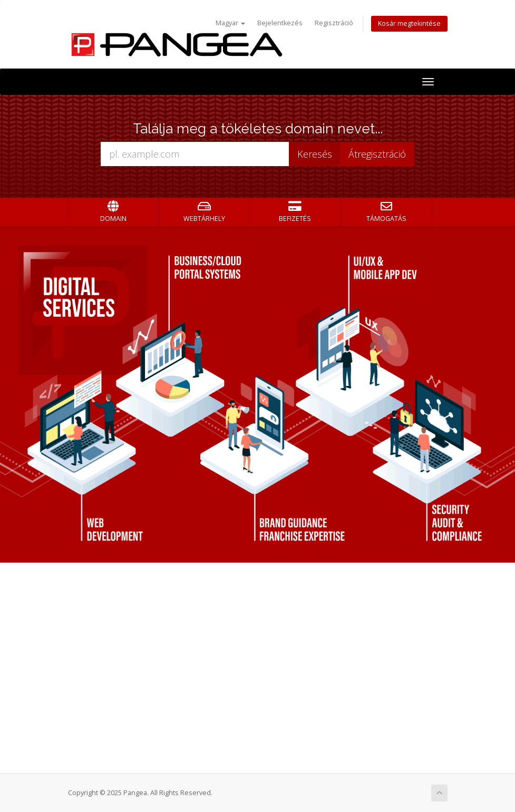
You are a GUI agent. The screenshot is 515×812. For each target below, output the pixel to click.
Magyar (230, 23)
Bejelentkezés (280, 23)
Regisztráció (334, 23)
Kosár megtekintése (409, 23)
